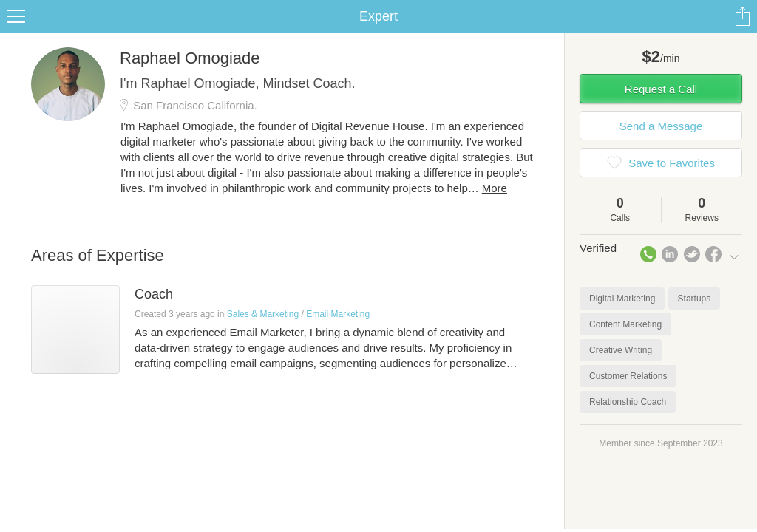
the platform (77, 8)
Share (742, 34)
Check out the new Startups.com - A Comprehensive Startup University (488, 10)
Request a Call (661, 107)
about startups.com (700, 10)
